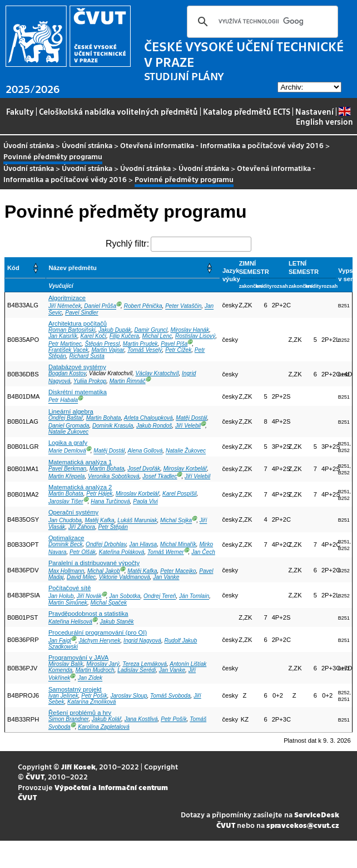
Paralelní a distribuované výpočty (94, 563)
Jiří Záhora (82, 527)
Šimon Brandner (68, 719)
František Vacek (68, 350)
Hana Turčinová (110, 501)
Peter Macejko (178, 571)
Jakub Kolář (106, 719)
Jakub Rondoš (154, 426)
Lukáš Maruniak (137, 521)
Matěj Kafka (99, 521)
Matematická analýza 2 (80, 487)
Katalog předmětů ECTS (247, 111)
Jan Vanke (166, 577)
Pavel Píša (174, 344)
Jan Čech (203, 552)
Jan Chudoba (65, 521)
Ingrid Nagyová (142, 641)
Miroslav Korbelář (185, 469)
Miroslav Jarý (103, 664)
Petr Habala (63, 401)
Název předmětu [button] (72, 268)
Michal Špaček (109, 603)
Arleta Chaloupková (148, 418)
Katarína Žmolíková (91, 702)
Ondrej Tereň (160, 597)
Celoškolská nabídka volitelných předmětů (118, 111)
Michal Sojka (176, 521)
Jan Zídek (90, 678)
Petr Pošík (94, 696)
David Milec (81, 577)
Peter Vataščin (183, 307)
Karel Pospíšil (180, 494)
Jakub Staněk (117, 622)
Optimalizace (66, 538)
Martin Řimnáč (128, 381)
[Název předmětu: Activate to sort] (133, 268)
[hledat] (261, 22)
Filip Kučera (124, 336)
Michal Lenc (157, 336)
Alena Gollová (145, 451)
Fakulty (20, 111)
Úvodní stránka (29, 145)
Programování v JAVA (78, 658)
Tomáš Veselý (145, 350)
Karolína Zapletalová (103, 727)
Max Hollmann (66, 571)
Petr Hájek (99, 494)
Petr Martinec (65, 344)
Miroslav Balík (66, 664)
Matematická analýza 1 (80, 462)
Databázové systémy (77, 367)
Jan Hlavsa (143, 544)
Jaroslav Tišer (66, 501)
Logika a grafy (68, 443)
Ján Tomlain (194, 597)
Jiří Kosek (78, 766)
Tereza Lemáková (145, 664)
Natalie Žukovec (68, 432)
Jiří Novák (89, 597)
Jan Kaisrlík (63, 336)
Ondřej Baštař (66, 418)
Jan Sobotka (125, 597)
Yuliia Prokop (90, 381)
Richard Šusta (86, 356)
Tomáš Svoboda (170, 696)
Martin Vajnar (108, 350)
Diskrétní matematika (78, 392)
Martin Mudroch (95, 670)
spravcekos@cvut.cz (303, 825)
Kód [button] (13, 268)
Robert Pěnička (143, 307)
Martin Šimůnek (68, 603)
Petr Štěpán (113, 527)
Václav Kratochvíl (157, 373)
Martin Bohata (104, 418)
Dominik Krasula (113, 426)
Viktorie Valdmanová (125, 577)
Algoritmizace (67, 298)
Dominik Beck (66, 544)
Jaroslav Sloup (128, 696)
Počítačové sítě (70, 588)
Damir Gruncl (151, 330)
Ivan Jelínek (63, 696)
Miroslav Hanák (189, 330)
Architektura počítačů (78, 323)
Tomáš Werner (166, 552)
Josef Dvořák (144, 469)
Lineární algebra (71, 411)
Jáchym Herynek (99, 641)
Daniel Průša (100, 307)
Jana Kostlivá (141, 719)
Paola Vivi (145, 501)
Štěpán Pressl (102, 344)
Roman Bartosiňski (72, 330)
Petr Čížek (178, 350)
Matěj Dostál (191, 418)
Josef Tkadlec (160, 476)
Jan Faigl (60, 641)
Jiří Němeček (65, 307)
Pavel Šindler (81, 313)
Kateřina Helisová (70, 622)
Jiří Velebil (188, 426)
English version (324, 117)
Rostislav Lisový (195, 336)
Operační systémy (73, 512)
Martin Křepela (67, 476)
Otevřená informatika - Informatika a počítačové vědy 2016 (222, 145)
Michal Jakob (104, 571)
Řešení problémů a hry (80, 713)
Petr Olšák (83, 552)
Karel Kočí (94, 336)
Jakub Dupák (115, 330)
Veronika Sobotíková (114, 476)
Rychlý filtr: (127, 244)
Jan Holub (61, 597)
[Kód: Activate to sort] (26, 268)
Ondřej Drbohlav (106, 544)
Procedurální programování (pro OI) (98, 632)
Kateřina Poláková (122, 552)
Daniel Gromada (69, 426)
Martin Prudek (140, 344)
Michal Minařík (178, 544)
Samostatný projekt (75, 689)
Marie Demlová (67, 451)
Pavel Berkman (67, 469)
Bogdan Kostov (67, 373)
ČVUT (35, 776)
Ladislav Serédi (137, 670)
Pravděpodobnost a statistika (88, 614)
